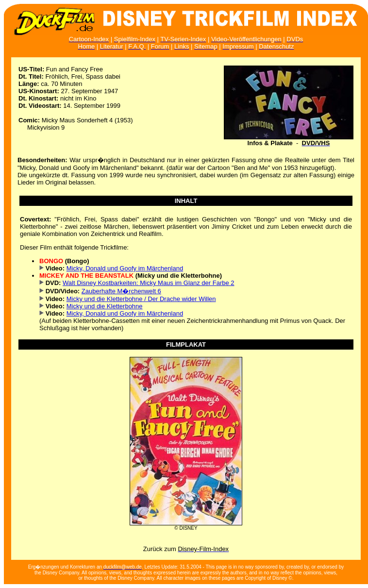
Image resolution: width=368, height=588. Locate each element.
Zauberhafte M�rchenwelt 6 (121, 291)
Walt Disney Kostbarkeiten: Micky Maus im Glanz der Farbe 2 (149, 283)
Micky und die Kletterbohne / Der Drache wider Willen (141, 299)
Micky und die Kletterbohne (105, 306)
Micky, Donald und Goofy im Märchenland (125, 268)
